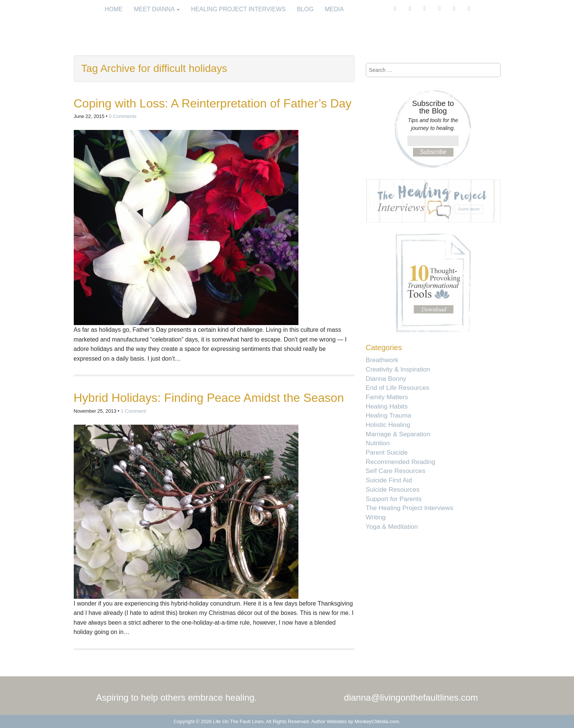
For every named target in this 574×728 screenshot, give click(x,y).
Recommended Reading (401, 462)
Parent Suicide (387, 452)
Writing (376, 517)
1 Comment (133, 411)
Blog (305, 9)
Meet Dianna (157, 9)
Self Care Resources (396, 471)
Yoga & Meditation (392, 527)
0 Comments (123, 116)
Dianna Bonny (386, 379)
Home (114, 9)
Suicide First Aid (389, 480)
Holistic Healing (388, 425)
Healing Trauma (389, 415)
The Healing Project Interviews (410, 508)
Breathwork (382, 360)
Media (334, 9)
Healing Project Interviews (238, 9)
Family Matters (387, 397)
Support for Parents (394, 499)
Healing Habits (387, 406)
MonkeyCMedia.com (377, 721)
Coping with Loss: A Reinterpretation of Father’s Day (213, 103)
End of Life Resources (398, 388)
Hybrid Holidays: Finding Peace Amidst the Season (209, 398)
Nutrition (378, 443)
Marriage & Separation (398, 434)
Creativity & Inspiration (398, 369)
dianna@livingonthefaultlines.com (411, 697)
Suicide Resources (393, 489)
